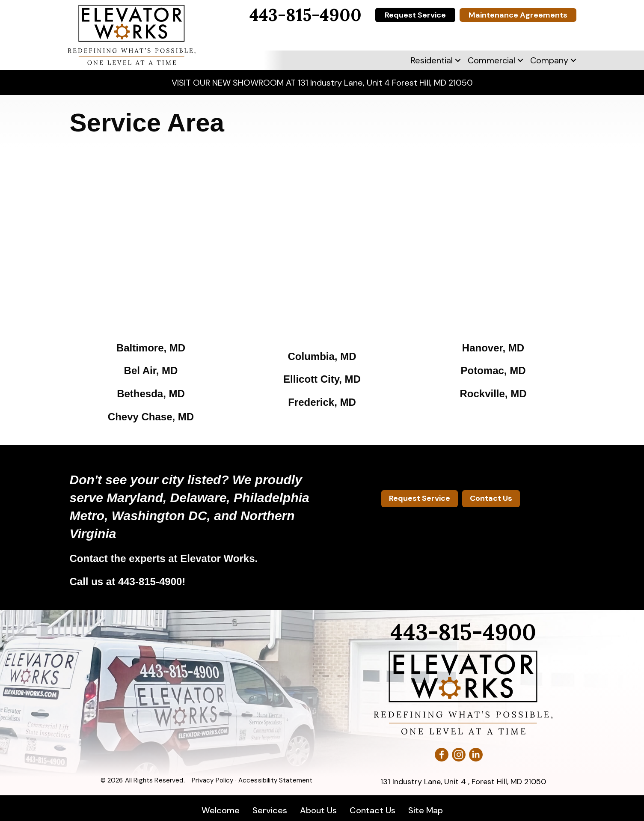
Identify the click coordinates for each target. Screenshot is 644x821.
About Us (318, 810)
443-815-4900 (150, 582)
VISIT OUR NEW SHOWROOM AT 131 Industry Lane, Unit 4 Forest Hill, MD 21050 (322, 83)
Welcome (221, 810)
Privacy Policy (212, 780)
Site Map (426, 810)
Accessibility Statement (275, 780)
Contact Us (372, 810)
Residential (432, 60)
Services (270, 810)
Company (549, 60)
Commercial (491, 60)
